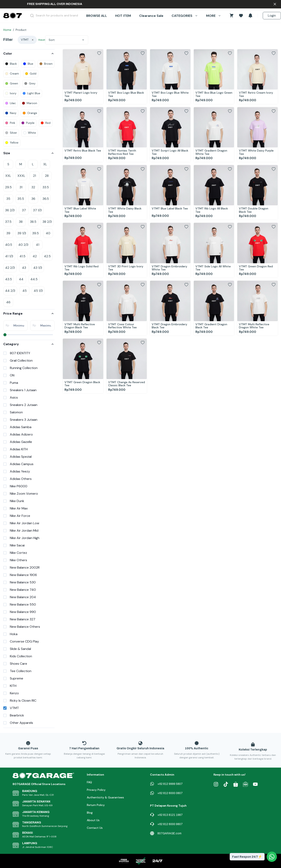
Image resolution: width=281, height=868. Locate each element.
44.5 (34, 279)
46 (8, 302)
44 (21, 279)
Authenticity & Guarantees (105, 797)
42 (35, 256)
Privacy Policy (96, 790)
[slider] (5, 335)
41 (38, 245)
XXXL (21, 176)
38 (21, 222)
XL (45, 164)
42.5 (47, 256)
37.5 (8, 222)
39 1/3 (22, 233)
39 (8, 233)
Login (272, 16)
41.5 (22, 256)
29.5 (8, 187)
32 (33, 187)
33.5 (46, 187)
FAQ (89, 782)
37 (24, 210)
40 (48, 233)
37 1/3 (37, 210)
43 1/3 (38, 268)
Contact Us (95, 828)
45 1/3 (38, 291)
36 (33, 199)
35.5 (21, 199)
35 (8, 199)
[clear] (33, 40)
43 (24, 268)
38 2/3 (47, 222)
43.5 (9, 279)
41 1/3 (9, 256)
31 (21, 187)
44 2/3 (10, 291)
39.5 (36, 233)
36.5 (46, 199)
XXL (8, 176)
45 (25, 291)
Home (7, 30)
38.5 (33, 222)
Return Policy (96, 805)
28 (47, 176)
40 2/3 (23, 245)
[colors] (11, 64)
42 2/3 (10, 268)
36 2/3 (10, 210)
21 (34, 176)
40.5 (9, 245)
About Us (93, 820)
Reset (42, 40)
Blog (90, 813)
